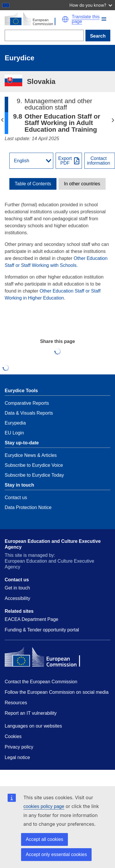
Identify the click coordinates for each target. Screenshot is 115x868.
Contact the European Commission (41, 682)
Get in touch (17, 588)
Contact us (16, 498)
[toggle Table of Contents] (33, 184)
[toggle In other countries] (82, 184)
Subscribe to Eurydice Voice (34, 465)
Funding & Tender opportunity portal (42, 630)
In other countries (82, 184)
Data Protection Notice (28, 507)
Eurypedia (15, 423)
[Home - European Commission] (33, 19)
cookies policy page (44, 806)
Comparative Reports (27, 403)
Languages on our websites (33, 726)
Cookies (13, 736)
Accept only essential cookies (56, 854)
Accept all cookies (44, 839)
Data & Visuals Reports (29, 413)
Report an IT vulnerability (31, 713)
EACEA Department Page (31, 619)
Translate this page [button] (86, 19)
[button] (104, 19)
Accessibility (17, 598)
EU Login (14, 433)
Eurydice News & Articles (31, 455)
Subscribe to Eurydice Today (34, 475)
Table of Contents (33, 184)
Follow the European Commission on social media (57, 692)
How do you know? (91, 5)
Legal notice (17, 757)
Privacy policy (19, 747)
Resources (16, 703)
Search (98, 36)
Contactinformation (98, 161)
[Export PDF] (69, 161)
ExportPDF (65, 161)
